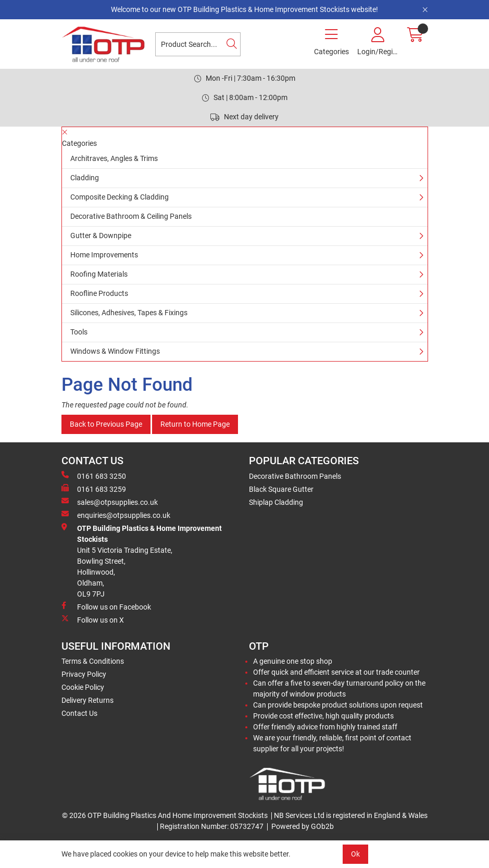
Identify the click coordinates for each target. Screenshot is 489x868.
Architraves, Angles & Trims (114, 158)
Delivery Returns (87, 700)
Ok (355, 854)
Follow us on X (93, 619)
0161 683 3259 (94, 489)
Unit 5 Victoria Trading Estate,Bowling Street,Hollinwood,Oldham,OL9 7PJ (142, 561)
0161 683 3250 (94, 476)
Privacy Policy (84, 674)
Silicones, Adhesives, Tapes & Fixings (129, 313)
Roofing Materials (99, 274)
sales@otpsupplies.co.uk (110, 502)
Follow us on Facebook (106, 606)
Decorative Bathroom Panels (295, 476)
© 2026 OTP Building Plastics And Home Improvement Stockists (165, 815)
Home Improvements (104, 255)
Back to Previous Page (106, 424)
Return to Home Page (195, 424)
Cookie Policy (83, 687)
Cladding (85, 178)
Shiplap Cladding (276, 502)
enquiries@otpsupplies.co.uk (116, 515)
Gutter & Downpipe (101, 235)
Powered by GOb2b (303, 826)
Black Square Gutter (281, 489)
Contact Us (79, 713)
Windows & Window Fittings (115, 351)
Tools (79, 332)
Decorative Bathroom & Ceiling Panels (131, 216)
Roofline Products (99, 293)
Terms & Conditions (93, 661)
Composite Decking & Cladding (120, 197)
